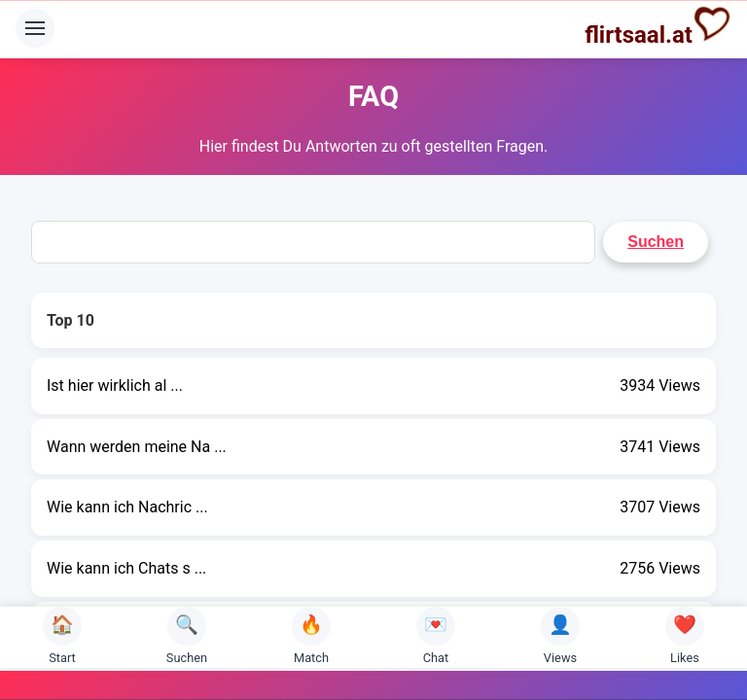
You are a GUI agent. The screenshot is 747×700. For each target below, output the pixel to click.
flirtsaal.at (658, 26)
